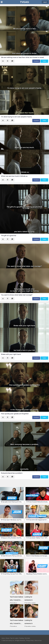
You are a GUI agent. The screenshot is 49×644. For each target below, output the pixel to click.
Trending (21, 638)
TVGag (24, 2)
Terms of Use (38, 641)
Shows (7, 638)
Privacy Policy (30, 641)
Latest (16, 638)
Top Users (27, 638)
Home (3, 638)
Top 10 (12, 638)
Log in (45, 2)
